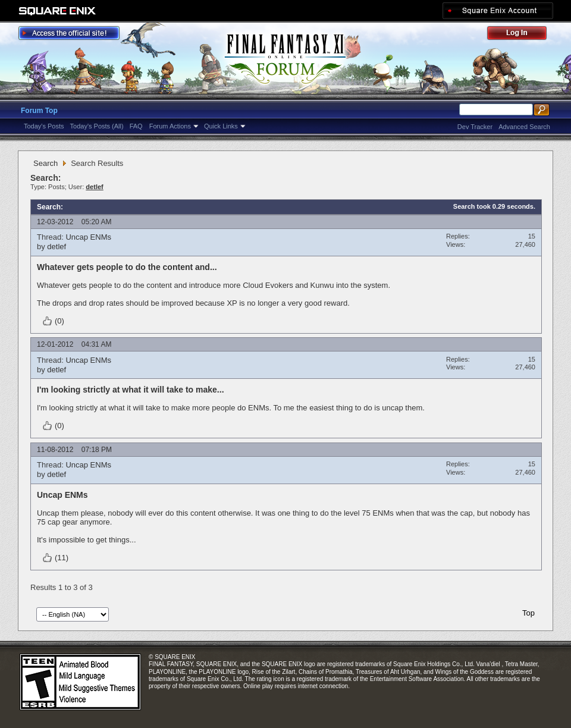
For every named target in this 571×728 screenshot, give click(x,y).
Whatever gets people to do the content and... (127, 267)
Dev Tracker (475, 127)
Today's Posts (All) (97, 126)
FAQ (136, 126)
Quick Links (221, 126)
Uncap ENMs (88, 237)
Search (46, 163)
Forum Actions (170, 126)
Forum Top (39, 111)
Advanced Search (524, 127)
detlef (57, 247)
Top (528, 613)
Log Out (523, 35)
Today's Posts (44, 126)
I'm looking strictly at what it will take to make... (131, 390)
